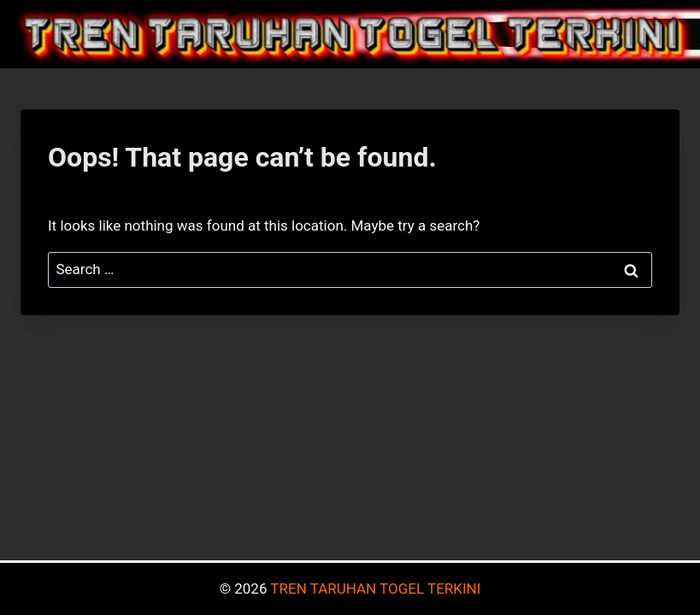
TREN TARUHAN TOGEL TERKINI (375, 589)
